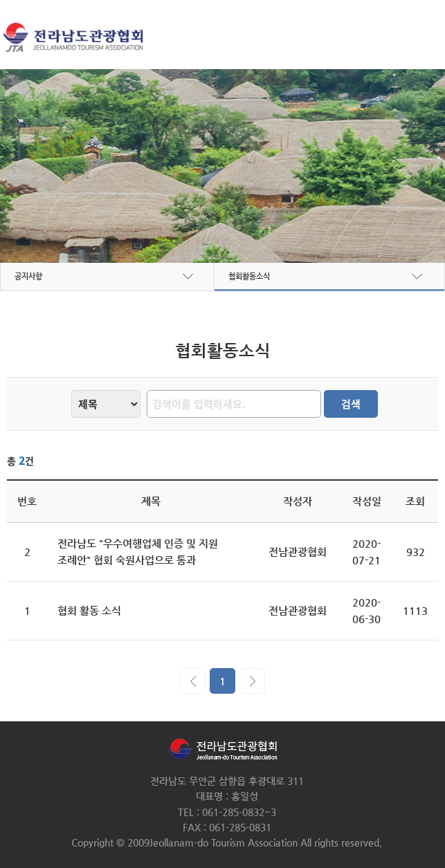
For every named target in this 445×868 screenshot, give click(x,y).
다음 (252, 681)
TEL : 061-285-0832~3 (227, 812)
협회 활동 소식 (89, 610)
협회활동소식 (249, 276)
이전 (193, 681)
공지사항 (28, 276)
